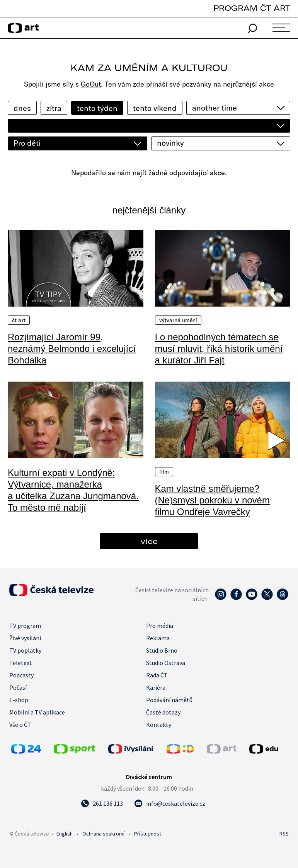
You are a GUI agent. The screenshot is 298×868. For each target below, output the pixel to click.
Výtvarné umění (178, 320)
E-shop (19, 700)
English (65, 834)
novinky (170, 143)
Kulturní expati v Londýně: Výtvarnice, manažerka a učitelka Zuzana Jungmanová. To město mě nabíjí (73, 490)
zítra (54, 108)
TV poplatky (25, 650)
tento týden (97, 108)
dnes (22, 108)
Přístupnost (148, 834)
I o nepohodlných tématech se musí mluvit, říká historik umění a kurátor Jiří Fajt (219, 349)
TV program (25, 626)
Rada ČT (157, 675)
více (149, 541)
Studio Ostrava (166, 663)
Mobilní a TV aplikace (37, 712)
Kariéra (156, 687)
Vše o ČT (20, 725)
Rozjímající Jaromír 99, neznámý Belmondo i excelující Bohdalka (72, 349)
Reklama (158, 638)
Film (164, 472)
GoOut (91, 84)
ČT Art (19, 320)
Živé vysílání (25, 638)
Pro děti (27, 143)
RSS (284, 834)
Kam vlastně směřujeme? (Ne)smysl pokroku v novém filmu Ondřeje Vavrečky (212, 500)
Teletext (21, 663)
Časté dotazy (163, 712)
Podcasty (21, 675)
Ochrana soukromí (103, 834)
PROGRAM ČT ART (252, 8)
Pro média (160, 626)
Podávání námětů (169, 700)
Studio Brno (162, 650)
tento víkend (155, 108)
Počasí (18, 687)
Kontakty (159, 725)
